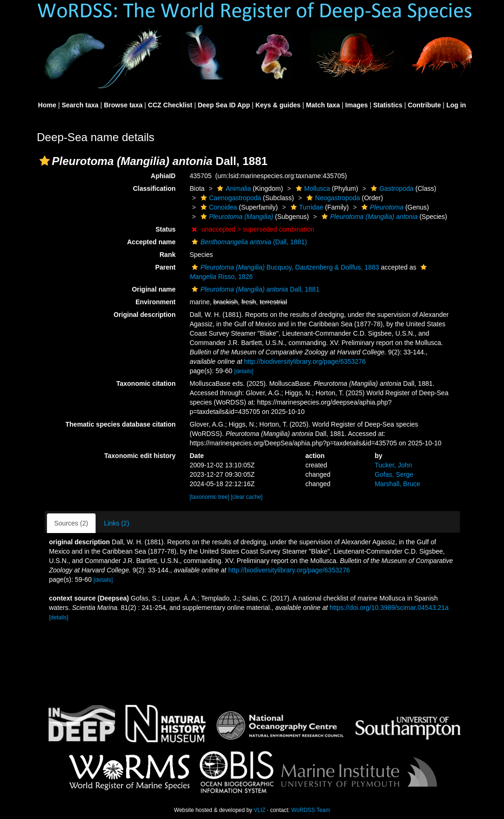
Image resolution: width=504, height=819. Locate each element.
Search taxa (80, 105)
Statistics (388, 105)
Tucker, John (393, 465)
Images (356, 105)
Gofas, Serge (394, 474)
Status (166, 229)
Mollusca (312, 188)
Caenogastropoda (230, 198)
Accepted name (151, 242)
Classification (154, 188)
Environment (156, 302)
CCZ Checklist (170, 105)
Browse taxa (123, 105)
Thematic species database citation (121, 424)
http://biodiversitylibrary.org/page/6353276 (305, 361)
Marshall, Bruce (397, 484)
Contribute (425, 105)
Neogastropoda (332, 198)
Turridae (306, 207)
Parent (165, 267)
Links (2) (117, 523)
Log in (456, 105)
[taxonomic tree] (209, 497)
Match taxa (323, 105)
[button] (45, 161)
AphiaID (163, 176)
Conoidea (218, 207)
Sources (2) (71, 523)
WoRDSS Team (311, 810)
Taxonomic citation (146, 383)
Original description (144, 315)
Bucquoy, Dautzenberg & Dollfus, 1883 (284, 267)
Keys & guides (278, 105)
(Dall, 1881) (248, 242)
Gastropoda (391, 188)
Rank (167, 255)
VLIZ (260, 810)
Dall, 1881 (254, 289)
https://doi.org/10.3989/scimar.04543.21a (389, 608)
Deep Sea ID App (224, 105)
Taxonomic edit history (140, 456)
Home (47, 105)
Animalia (233, 188)
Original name (154, 289)
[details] (244, 371)
